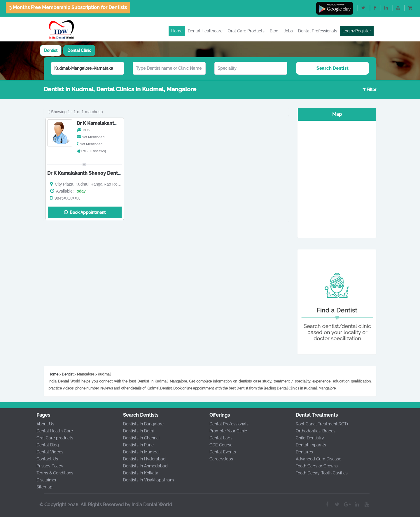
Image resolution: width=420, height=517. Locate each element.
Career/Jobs (219, 459)
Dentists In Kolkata (138, 473)
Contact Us (45, 459)
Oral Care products (52, 438)
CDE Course (218, 445)
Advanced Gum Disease (316, 459)
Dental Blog (45, 445)
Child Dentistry (307, 438)
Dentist (51, 50)
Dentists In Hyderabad (142, 459)
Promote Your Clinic (226, 431)
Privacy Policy (47, 466)
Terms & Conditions (52, 473)
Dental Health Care (52, 431)
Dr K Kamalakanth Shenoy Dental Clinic (91, 173)
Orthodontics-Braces (313, 431)
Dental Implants (308, 445)
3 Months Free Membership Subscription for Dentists (68, 7)
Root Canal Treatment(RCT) (319, 424)
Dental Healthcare (205, 31)
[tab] (51, 50)
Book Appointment (85, 212)
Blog (274, 31)
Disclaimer (44, 480)
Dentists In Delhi (136, 431)
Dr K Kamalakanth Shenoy (106, 123)
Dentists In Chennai (139, 438)
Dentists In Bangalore (141, 424)
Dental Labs (218, 438)
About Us (43, 424)
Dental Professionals (318, 31)
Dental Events (220, 452)
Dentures (302, 452)
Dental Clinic (79, 50)
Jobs (288, 31)
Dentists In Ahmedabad (143, 466)
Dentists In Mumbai (139, 452)
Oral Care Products (246, 31)
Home (177, 31)
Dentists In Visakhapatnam (146, 480)
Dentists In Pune (136, 445)
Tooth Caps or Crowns (314, 466)
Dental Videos (47, 452)
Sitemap (42, 487)
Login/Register (357, 31)
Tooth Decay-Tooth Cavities (319, 473)
